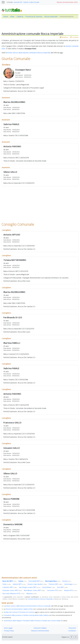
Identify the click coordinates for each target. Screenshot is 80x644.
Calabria (20, 17)
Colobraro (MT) (10, 587)
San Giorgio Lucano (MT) (30, 587)
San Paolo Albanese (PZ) (14, 594)
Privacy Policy (9, 631)
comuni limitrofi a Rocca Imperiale (40, 599)
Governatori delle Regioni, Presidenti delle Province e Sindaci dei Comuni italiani (32, 621)
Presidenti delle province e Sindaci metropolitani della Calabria (26, 615)
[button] (72, 637)
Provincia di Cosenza (34, 17)
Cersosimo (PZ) (55, 590)
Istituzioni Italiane (40, 628)
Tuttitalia (10, 2)
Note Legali (8, 628)
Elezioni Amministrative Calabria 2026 (19, 609)
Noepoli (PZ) (71, 590)
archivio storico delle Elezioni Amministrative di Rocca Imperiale (28, 606)
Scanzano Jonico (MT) (12, 590)
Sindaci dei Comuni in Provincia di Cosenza (19, 612)
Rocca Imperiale (51, 17)
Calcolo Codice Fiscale (31, 2)
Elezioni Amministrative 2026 (67, 2)
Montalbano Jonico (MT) (35, 590)
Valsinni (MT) (19, 584)
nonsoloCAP (18, 2)
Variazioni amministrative (40, 631)
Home (6, 17)
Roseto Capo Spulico (37, 584)
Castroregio (71, 584)
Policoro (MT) (56, 584)
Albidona (32, 594)
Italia (12, 17)
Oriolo (7, 584)
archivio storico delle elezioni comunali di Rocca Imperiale (28, 53)
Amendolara (49, 587)
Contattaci (72, 631)
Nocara (67, 581)
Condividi (74, 37)
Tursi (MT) (63, 587)
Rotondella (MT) (36, 581)
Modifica (64, 37)
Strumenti (72, 628)
